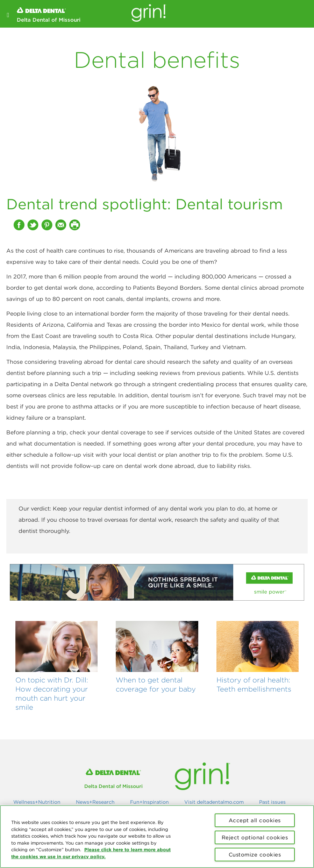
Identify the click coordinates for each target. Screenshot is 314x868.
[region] (157, 837)
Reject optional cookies (255, 837)
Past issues (272, 802)
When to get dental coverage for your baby (156, 684)
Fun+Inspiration (149, 802)
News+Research (95, 802)
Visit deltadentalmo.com (214, 802)
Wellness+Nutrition (37, 802)
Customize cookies (255, 855)
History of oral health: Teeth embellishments (254, 684)
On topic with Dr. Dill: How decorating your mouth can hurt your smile (52, 693)
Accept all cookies (255, 820)
